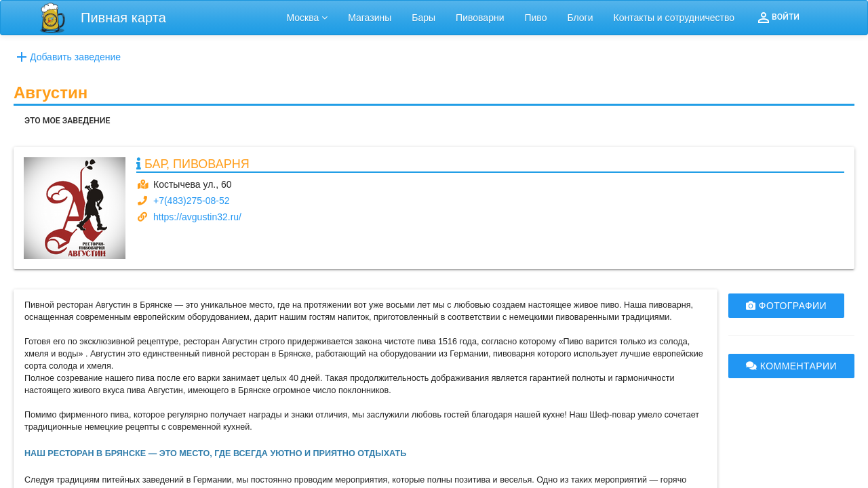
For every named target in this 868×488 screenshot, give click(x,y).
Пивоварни (480, 18)
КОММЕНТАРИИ (791, 366)
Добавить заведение (67, 57)
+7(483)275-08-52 (191, 201)
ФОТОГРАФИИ (786, 306)
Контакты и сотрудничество (674, 18)
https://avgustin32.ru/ (197, 217)
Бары (423, 18)
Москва (308, 18)
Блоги (580, 18)
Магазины (370, 18)
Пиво (535, 18)
